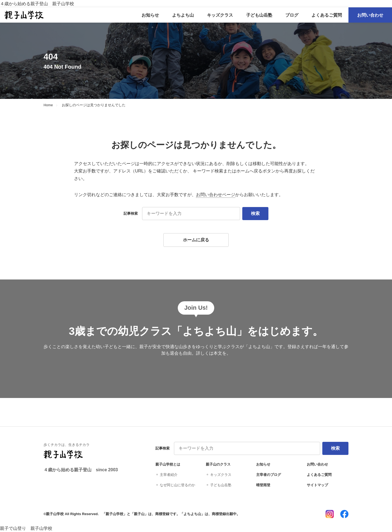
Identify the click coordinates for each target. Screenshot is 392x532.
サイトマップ (317, 485)
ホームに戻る (196, 240)
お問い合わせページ (216, 195)
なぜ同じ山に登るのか (177, 485)
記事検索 (131, 213)
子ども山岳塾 (259, 15)
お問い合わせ (370, 15)
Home (48, 105)
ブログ (292, 15)
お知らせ (150, 15)
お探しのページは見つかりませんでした (94, 105)
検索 (255, 213)
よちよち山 (183, 15)
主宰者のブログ (269, 475)
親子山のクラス (218, 464)
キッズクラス (220, 15)
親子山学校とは (168, 464)
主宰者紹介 (169, 475)
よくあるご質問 (327, 15)
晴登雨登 (263, 485)
